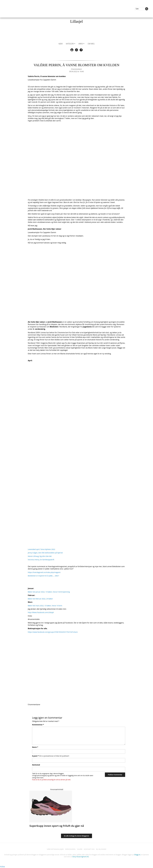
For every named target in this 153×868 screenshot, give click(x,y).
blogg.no (137, 855)
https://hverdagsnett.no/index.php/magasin (45, 572)
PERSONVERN (70, 849)
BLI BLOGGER (103, 849)
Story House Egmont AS (80, 857)
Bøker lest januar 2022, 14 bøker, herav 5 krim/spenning (50, 592)
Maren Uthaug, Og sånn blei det (40, 556)
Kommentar (38, 725)
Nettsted (36, 765)
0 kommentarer (76, 69)
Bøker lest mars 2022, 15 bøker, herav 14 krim (46, 606)
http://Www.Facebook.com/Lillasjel (42, 612)
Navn (35, 747)
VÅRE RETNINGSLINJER (54, 849)
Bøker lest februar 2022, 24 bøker (41, 599)
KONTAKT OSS (90, 849)
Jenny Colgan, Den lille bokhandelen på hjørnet (46, 553)
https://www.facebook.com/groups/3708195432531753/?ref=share (54, 632)
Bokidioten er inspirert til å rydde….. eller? (44, 576)
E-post (51, 756)
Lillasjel (76, 21)
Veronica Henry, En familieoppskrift (42, 560)
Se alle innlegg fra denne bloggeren (77, 836)
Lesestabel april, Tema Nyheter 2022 (42, 549)
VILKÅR (80, 849)
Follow (3, 867)
